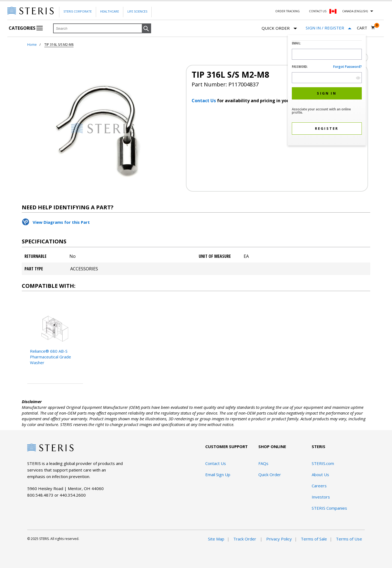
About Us (320, 475)
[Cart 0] (366, 28)
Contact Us (318, 11)
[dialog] (327, 91)
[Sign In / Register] (329, 28)
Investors (321, 497)
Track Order (245, 539)
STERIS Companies (329, 508)
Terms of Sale (314, 539)
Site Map (216, 539)
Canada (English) (355, 11)
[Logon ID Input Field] (327, 54)
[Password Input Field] (327, 78)
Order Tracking (287, 11)
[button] (146, 29)
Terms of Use (349, 539)
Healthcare (110, 11)
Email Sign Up (218, 475)
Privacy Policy (279, 539)
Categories (26, 28)
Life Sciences (137, 11)
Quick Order (279, 28)
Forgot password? (347, 67)
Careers (319, 486)
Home (32, 45)
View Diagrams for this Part (61, 222)
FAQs (263, 463)
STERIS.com (323, 463)
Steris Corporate (78, 11)
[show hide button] (358, 78)
